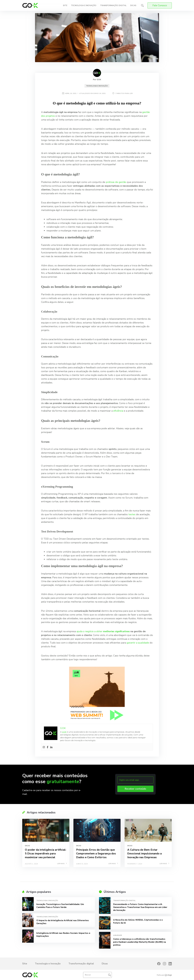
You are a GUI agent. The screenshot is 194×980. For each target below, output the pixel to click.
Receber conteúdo (135, 789)
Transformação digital (113, 5)
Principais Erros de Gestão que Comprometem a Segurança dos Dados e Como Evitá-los (96, 854)
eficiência (118, 411)
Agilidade (118, 935)
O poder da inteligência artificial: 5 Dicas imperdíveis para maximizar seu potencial (46, 854)
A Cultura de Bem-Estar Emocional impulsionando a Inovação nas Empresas (144, 854)
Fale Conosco (160, 5)
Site (65, 5)
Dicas (133, 5)
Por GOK (97, 80)
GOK (64, 732)
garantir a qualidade (138, 643)
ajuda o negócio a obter (103, 631)
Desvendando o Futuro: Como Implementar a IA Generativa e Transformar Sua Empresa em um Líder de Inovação (140, 907)
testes (132, 514)
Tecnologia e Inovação (84, 5)
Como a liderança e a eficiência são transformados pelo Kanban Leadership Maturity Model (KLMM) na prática (140, 942)
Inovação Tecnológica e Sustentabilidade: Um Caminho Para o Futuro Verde (60, 906)
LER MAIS (62, 864)
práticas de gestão (116, 182)
